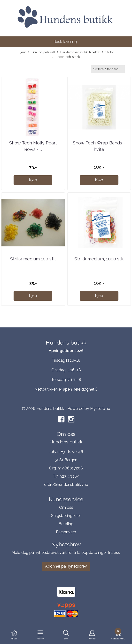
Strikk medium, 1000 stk (99, 259)
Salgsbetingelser (66, 516)
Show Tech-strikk (66, 57)
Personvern (66, 532)
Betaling (66, 524)
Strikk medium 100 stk (33, 259)
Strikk (108, 52)
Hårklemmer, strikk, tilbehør (79, 52)
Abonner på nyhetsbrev (66, 566)
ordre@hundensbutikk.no (66, 485)
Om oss (66, 507)
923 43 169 (70, 476)
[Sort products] (108, 69)
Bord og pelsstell (42, 52)
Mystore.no (100, 409)
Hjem (22, 52)
